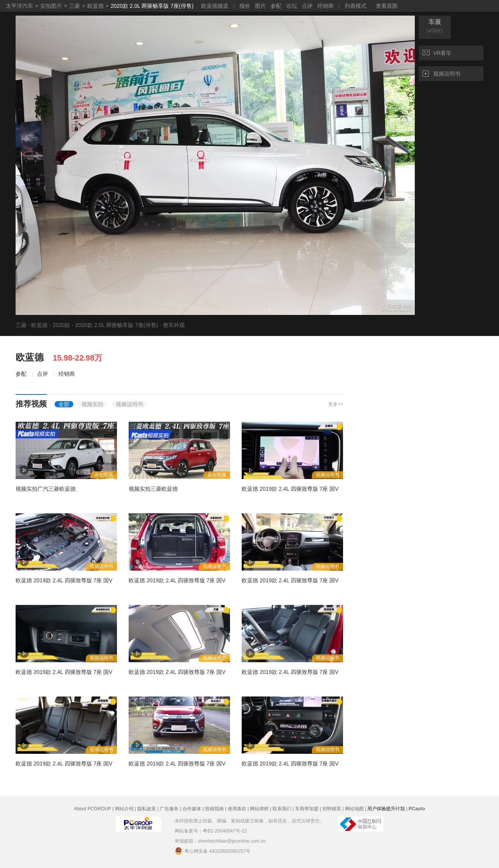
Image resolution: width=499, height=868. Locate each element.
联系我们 (282, 809)
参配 (276, 6)
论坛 (292, 6)
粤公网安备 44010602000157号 (212, 851)
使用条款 (237, 809)
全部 (64, 404)
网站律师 (259, 809)
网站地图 (354, 809)
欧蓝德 (96, 6)
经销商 (326, 6)
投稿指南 (214, 809)
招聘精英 (332, 809)
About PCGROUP (93, 809)
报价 (245, 6)
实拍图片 (51, 6)
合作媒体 (192, 809)
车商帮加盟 (307, 809)
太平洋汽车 (19, 6)
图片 (260, 6)
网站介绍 (124, 809)
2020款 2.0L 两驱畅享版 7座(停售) (152, 6)
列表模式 (356, 6)
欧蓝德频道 (215, 6)
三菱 (74, 6)
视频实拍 (92, 404)
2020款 (61, 325)
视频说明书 (441, 74)
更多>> (336, 404)
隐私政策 (147, 809)
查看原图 (387, 6)
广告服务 (169, 809)
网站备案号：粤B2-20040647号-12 (211, 831)
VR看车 (437, 53)
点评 (307, 6)
